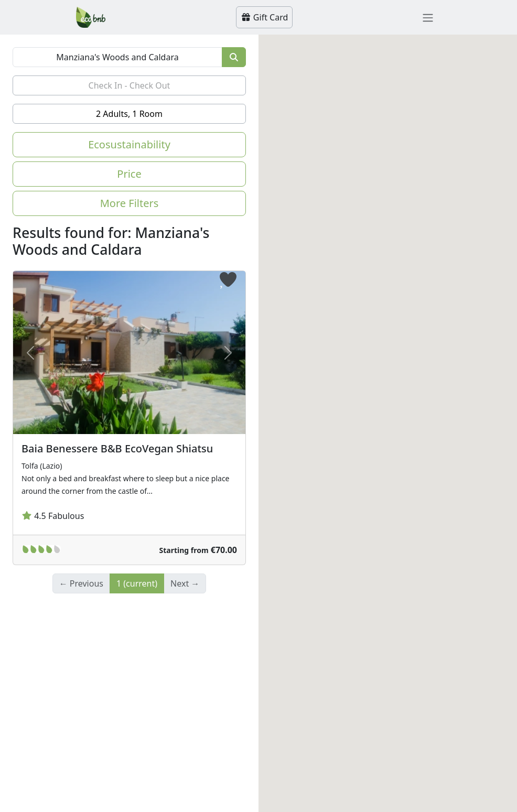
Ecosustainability (129, 144)
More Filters (130, 203)
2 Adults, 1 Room (129, 114)
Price (129, 174)
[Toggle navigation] (428, 17)
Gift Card (265, 17)
